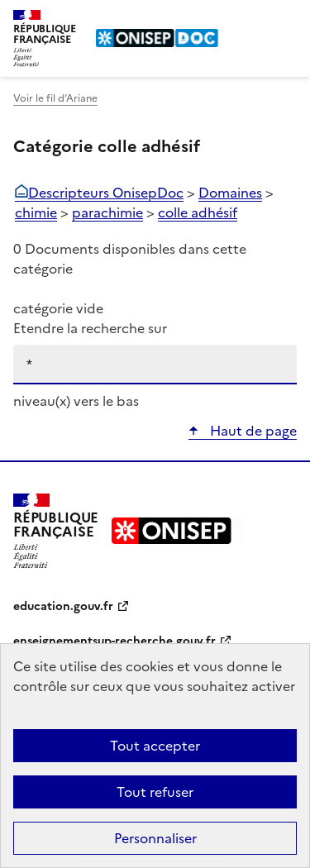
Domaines (230, 193)
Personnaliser (155, 838)
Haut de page (252, 431)
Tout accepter (155, 746)
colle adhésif (198, 212)
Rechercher (254, 20)
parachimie (107, 212)
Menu (287, 20)
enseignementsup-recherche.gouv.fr (114, 641)
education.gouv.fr (63, 606)
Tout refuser (155, 792)
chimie (36, 212)
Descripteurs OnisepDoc (106, 193)
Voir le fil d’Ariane (55, 98)
